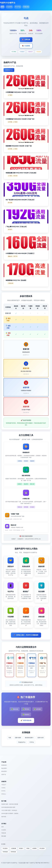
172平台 (32, 742)
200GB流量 (13, 852)
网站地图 (4, 836)
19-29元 (3, 788)
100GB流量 (5, 852)
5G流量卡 (21, 848)
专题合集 (26, 7)
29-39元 (3, 791)
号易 (10, 738)
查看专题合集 (26, 720)
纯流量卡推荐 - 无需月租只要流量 (10, 804)
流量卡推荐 (18, 738)
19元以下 (4, 785)
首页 (2, 7)
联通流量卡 (4, 765)
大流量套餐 (13, 848)
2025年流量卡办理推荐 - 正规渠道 (10, 813)
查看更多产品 (9, 70)
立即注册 (26, 40)
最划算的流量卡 (29, 738)
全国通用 (34, 848)
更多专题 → (4, 817)
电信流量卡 (4, 768)
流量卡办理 (40, 738)
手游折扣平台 (22, 742)
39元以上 (4, 794)
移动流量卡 (4, 771)
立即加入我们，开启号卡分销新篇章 (26, 635)
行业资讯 (9, 7)
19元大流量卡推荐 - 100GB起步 (9, 810)
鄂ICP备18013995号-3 (42, 863)
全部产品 (4, 774)
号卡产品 (18, 7)
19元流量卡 (5, 848)
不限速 (28, 848)
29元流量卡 (42, 848)
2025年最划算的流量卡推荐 (8, 807)
